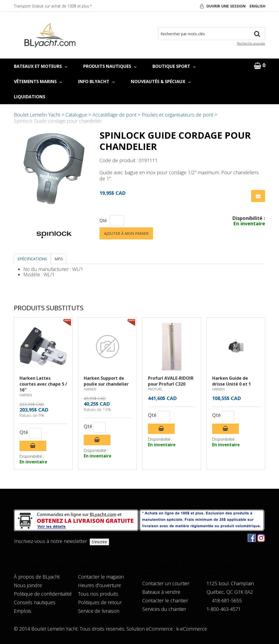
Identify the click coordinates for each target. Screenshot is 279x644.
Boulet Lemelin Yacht (37, 115)
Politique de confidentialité (43, 594)
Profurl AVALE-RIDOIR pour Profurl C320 (171, 381)
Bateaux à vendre (161, 592)
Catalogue (76, 115)
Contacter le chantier (165, 600)
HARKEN (26, 395)
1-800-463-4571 (224, 609)
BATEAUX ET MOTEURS (41, 66)
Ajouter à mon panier (126, 233)
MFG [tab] (59, 259)
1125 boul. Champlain (230, 583)
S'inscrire (99, 542)
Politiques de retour (100, 602)
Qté (103, 221)
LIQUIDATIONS (30, 97)
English (257, 6)
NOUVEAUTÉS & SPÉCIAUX (161, 82)
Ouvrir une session (226, 6)
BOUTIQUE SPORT (174, 66)
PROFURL (155, 389)
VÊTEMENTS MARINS (38, 82)
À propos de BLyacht (37, 577)
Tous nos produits (98, 594)
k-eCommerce (192, 629)
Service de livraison (99, 611)
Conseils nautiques (35, 602)
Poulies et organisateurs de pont (177, 115)
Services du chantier (164, 609)
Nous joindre (28, 585)
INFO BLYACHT (96, 82)
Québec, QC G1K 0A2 (230, 592)
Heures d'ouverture (100, 585)
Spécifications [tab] (32, 259)
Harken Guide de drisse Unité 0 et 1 (232, 381)
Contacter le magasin (101, 577)
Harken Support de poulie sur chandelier (106, 381)
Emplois (23, 611)
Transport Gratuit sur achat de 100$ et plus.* (53, 6)
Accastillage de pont (114, 115)
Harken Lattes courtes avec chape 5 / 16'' (43, 384)
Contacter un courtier (166, 583)
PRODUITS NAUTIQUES (110, 66)
